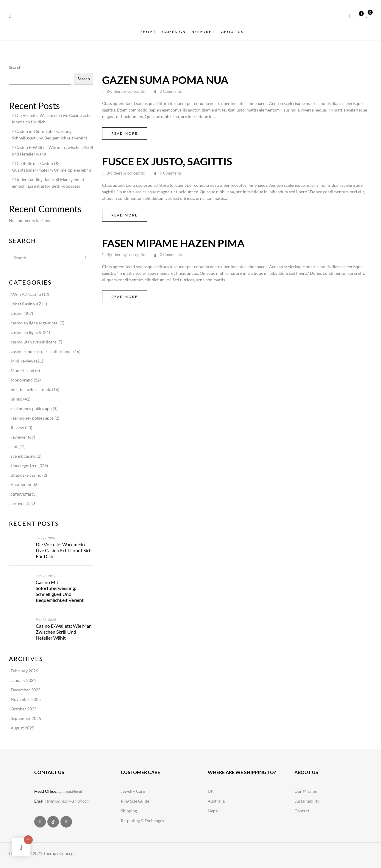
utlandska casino (26, 475)
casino (17, 313)
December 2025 (26, 690)
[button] (369, 15)
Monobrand (22, 380)
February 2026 (24, 671)
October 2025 (24, 709)
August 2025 (22, 728)
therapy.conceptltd (129, 91)
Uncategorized (24, 466)
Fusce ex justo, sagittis (167, 161)
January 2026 (23, 680)
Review (17, 427)
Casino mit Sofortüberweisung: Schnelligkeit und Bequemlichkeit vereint (60, 591)
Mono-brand (22, 370)
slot (14, 446)
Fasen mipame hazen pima (173, 243)
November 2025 (26, 699)
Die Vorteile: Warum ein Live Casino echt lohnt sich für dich (64, 550)
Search (15, 67)
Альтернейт (22, 485)
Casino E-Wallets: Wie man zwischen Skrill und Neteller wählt (64, 632)
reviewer (19, 437)
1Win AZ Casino (26, 294)
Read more (125, 133)
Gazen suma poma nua (165, 80)
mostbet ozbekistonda (31, 389)
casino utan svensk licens (34, 342)
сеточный (20, 504)
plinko (17, 399)
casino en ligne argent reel (35, 323)
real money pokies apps (32, 418)
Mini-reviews (23, 361)
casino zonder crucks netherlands (42, 351)
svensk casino (23, 456)
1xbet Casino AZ (26, 304)
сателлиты (21, 494)
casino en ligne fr (26, 332)
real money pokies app (31, 408)
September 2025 (26, 718)
